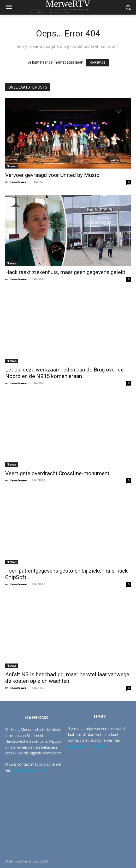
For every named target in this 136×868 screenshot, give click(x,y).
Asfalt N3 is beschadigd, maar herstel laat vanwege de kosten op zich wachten (67, 678)
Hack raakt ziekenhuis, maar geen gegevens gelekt (65, 272)
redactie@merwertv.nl (30, 770)
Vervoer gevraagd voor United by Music (52, 175)
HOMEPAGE (97, 63)
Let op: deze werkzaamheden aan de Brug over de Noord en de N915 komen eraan (64, 373)
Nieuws (12, 166)
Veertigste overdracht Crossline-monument (57, 473)
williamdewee (16, 182)
